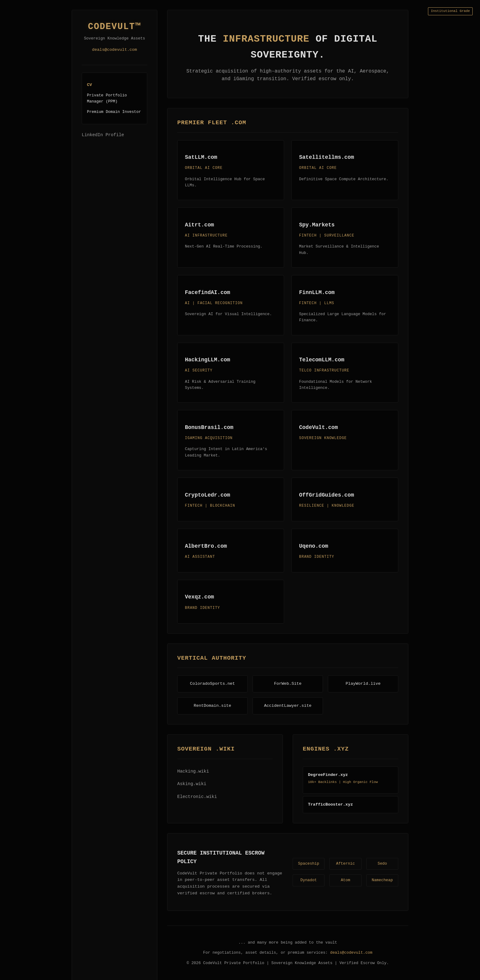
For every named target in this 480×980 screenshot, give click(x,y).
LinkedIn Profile (103, 135)
